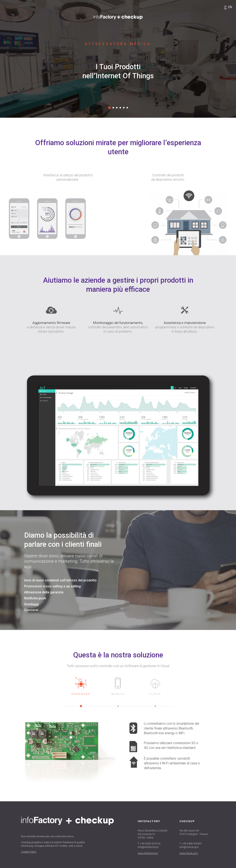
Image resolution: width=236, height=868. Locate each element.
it (225, 7)
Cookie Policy (29, 852)
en (230, 7)
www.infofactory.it (148, 853)
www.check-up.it (189, 853)
